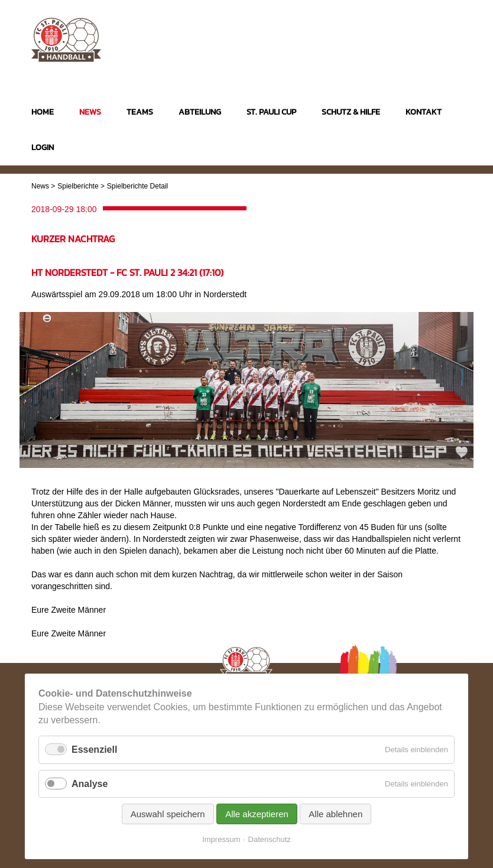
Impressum (221, 839)
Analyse (90, 784)
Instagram (407, 35)
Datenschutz (270, 839)
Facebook (430, 35)
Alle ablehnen (335, 814)
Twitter (453, 35)
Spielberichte (78, 186)
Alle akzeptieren (257, 814)
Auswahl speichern (168, 814)
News (40, 186)
